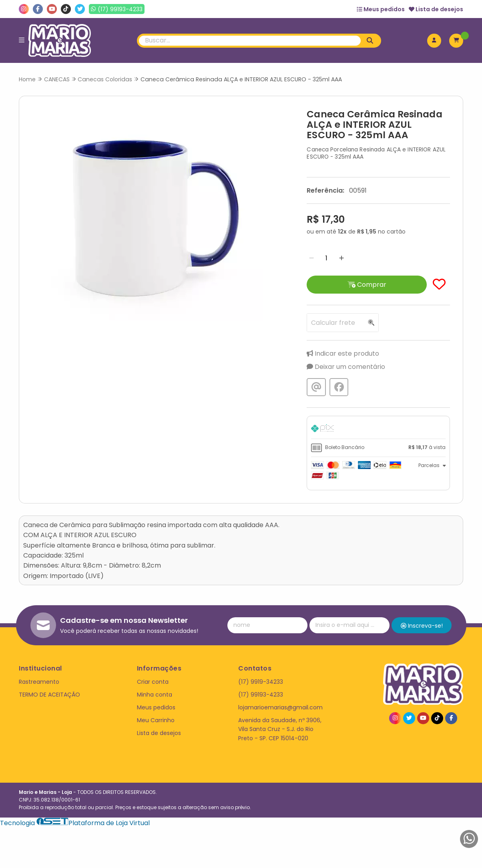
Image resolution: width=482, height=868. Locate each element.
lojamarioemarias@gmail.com (280, 707)
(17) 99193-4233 (261, 695)
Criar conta (153, 682)
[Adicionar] (341, 258)
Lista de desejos (436, 9)
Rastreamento (39, 682)
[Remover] (311, 258)
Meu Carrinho (156, 720)
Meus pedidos (381, 9)
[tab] (378, 429)
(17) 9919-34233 (261, 682)
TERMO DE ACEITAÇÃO (49, 695)
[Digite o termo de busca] (250, 41)
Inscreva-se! (422, 626)
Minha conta (155, 695)
